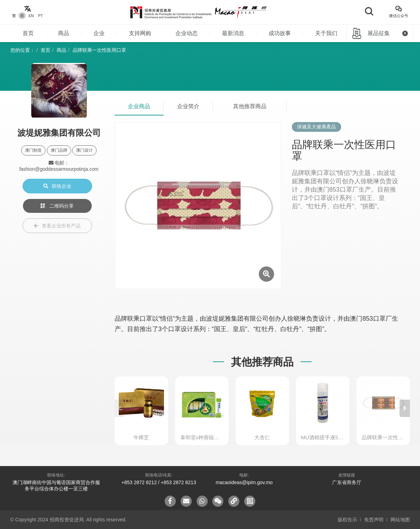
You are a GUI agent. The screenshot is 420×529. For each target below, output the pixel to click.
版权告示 (347, 520)
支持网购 (140, 33)
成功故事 (280, 33)
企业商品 (139, 106)
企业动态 (187, 33)
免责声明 (374, 520)
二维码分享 (57, 206)
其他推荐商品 (250, 106)
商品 (64, 33)
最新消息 (233, 33)
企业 (99, 33)
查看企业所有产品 (57, 226)
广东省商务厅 (347, 482)
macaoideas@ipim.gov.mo (244, 482)
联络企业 (57, 186)
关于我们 (326, 33)
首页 (28, 33)
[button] (405, 408)
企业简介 (188, 106)
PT (40, 16)
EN (31, 16)
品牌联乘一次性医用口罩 (99, 50)
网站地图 (400, 520)
